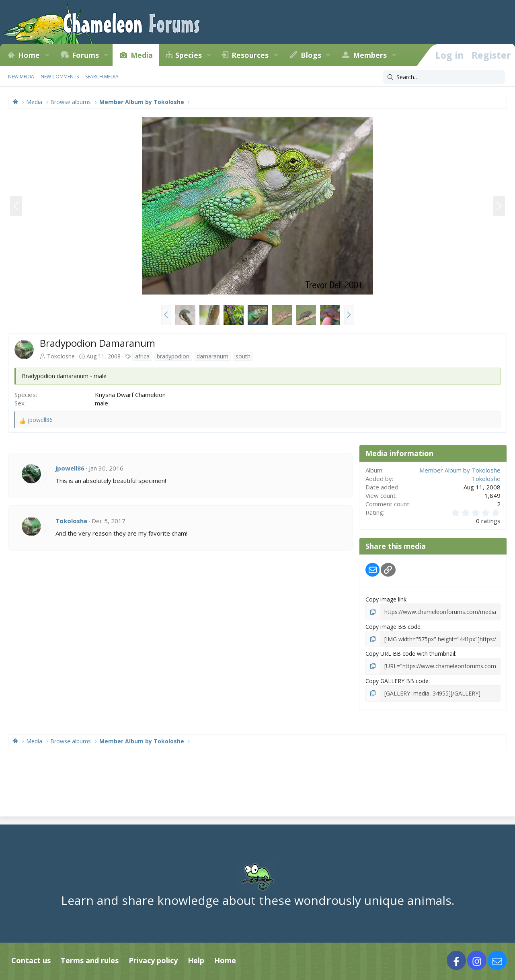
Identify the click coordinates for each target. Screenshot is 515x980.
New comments (60, 77)
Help (196, 960)
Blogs (311, 55)
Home (29, 55)
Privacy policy (153, 960)
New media (21, 77)
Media (142, 55)
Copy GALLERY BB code (397, 681)
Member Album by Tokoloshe (460, 470)
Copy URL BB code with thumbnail (410, 654)
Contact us (31, 960)
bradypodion (173, 356)
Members (370, 55)
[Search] (444, 77)
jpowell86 (70, 468)
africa (142, 356)
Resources (250, 55)
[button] (47, 55)
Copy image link (386, 599)
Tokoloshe (61, 356)
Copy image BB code (393, 627)
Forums (85, 55)
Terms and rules (90, 960)
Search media (102, 77)
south (243, 356)
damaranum (212, 356)
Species (189, 55)
